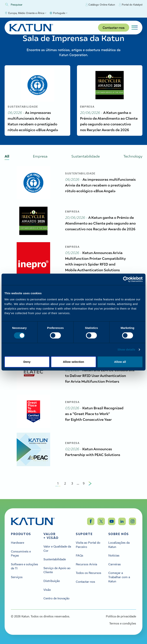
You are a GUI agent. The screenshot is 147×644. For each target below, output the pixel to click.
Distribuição (52, 581)
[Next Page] (90, 483)
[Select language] (58, 13)
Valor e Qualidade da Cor (57, 548)
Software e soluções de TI (24, 566)
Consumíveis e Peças (21, 553)
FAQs (80, 555)
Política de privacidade (121, 616)
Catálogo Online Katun (100, 5)
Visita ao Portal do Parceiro (88, 545)
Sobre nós (119, 534)
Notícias (114, 555)
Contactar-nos (114, 27)
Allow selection (74, 362)
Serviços (17, 577)
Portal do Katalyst (131, 5)
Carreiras (115, 564)
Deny (27, 362)
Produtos (21, 534)
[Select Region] (25, 13)
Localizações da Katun (119, 545)
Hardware (18, 543)
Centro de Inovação (56, 598)
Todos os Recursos (89, 573)
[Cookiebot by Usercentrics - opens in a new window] (126, 279)
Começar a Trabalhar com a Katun (119, 577)
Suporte (84, 534)
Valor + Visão (51, 536)
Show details (126, 349)
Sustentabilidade (55, 559)
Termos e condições (123, 623)
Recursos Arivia (86, 564)
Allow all (120, 362)
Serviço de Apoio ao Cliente (57, 570)
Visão (47, 590)
